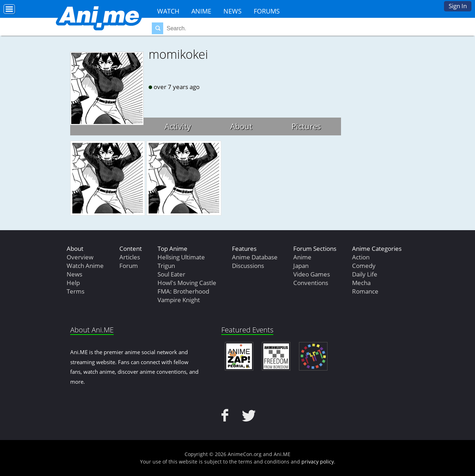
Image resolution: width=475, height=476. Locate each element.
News (233, 11)
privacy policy (318, 462)
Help (73, 283)
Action (361, 257)
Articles (130, 257)
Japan (301, 266)
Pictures (306, 126)
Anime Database (255, 257)
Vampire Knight (179, 300)
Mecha (361, 283)
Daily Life (365, 274)
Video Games (312, 274)
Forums (267, 11)
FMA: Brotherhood (183, 291)
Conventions (311, 283)
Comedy (364, 266)
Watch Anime (85, 266)
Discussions (248, 266)
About (241, 126)
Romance (365, 291)
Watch (168, 11)
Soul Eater (171, 274)
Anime (201, 11)
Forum (129, 266)
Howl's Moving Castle (187, 283)
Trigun (166, 266)
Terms (76, 291)
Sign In (458, 6)
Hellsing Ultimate (181, 257)
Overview (80, 257)
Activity (178, 126)
